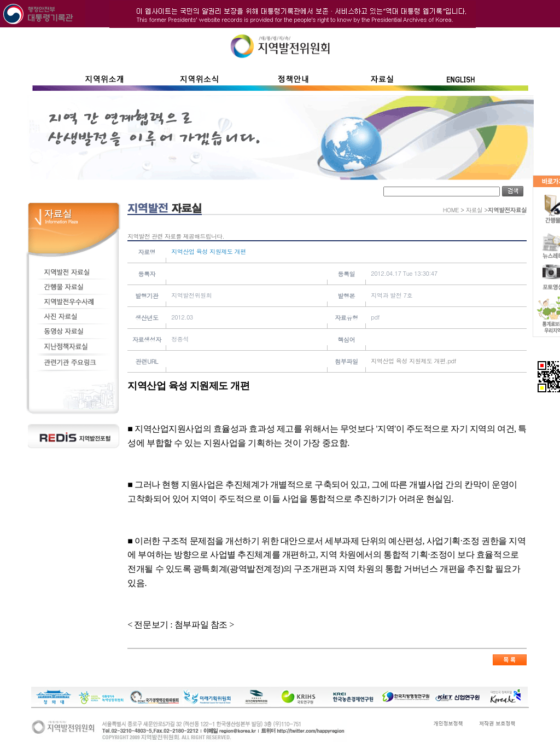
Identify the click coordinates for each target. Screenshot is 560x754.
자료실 (474, 210)
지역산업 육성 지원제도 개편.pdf (413, 361)
